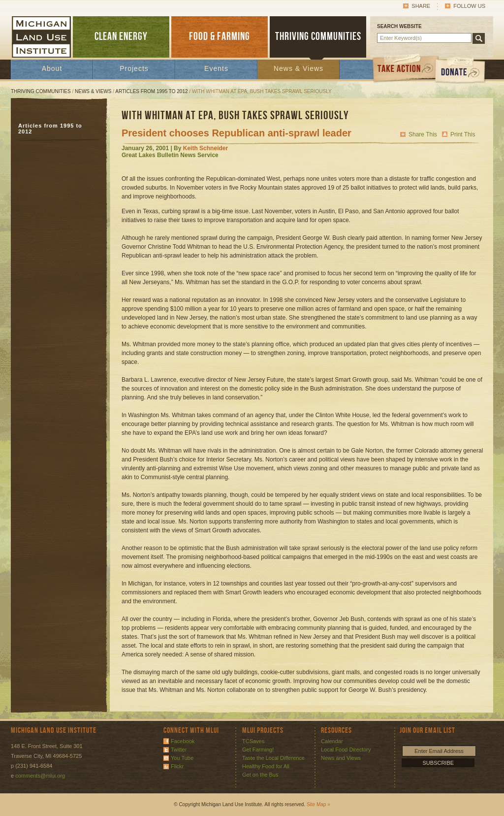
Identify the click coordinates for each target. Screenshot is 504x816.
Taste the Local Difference (273, 758)
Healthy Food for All (266, 766)
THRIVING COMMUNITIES (318, 37)
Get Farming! (258, 750)
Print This (463, 134)
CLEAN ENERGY (121, 37)
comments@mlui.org (40, 776)
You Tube (182, 758)
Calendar (332, 741)
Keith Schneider (205, 148)
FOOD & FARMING (220, 37)
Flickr (177, 766)
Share (421, 6)
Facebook (183, 741)
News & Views (299, 68)
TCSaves (253, 741)
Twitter (179, 750)
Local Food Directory (346, 750)
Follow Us (469, 6)
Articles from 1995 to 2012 (151, 91)
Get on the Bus (260, 775)
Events (216, 68)
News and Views (341, 758)
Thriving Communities (41, 91)
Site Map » (318, 804)
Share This (423, 134)
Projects (134, 68)
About (52, 68)
